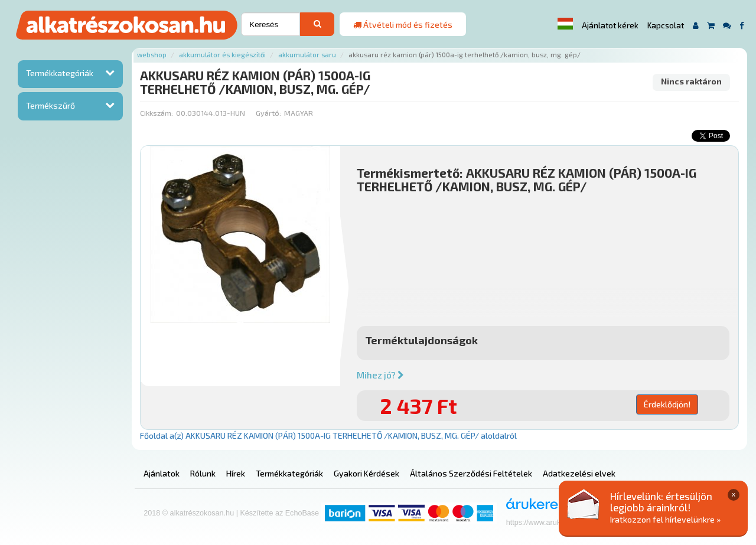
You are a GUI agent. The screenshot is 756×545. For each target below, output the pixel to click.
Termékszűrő (50, 105)
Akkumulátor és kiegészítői (222, 55)
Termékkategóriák (60, 73)
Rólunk (203, 473)
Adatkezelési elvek (579, 473)
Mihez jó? (380, 375)
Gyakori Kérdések (366, 473)
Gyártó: (268, 113)
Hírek (236, 473)
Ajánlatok (162, 473)
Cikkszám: (157, 113)
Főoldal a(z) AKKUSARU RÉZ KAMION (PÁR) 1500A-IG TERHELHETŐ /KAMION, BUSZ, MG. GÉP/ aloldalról (328, 435)
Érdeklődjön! (667, 404)
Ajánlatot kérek (610, 25)
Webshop (152, 55)
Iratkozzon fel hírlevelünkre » (665, 519)
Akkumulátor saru (307, 55)
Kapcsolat (666, 25)
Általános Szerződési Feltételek (471, 473)
